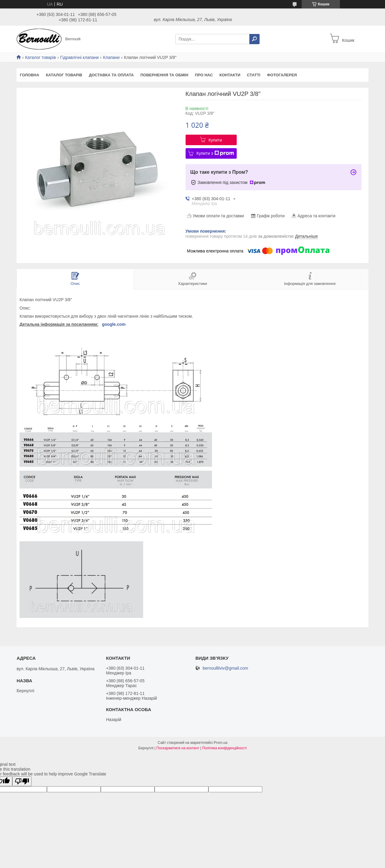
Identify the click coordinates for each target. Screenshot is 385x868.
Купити (215, 140)
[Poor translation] (22, 781)
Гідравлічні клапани (79, 57)
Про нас (204, 75)
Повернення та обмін (164, 75)
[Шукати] (254, 39)
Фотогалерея (282, 75)
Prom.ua (221, 743)
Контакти (230, 75)
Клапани (111, 57)
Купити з (215, 153)
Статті (254, 75)
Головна (29, 75)
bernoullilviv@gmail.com (225, 668)
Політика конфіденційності (224, 748)
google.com (114, 324)
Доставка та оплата (111, 75)
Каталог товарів (40, 57)
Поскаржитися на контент (178, 748)
